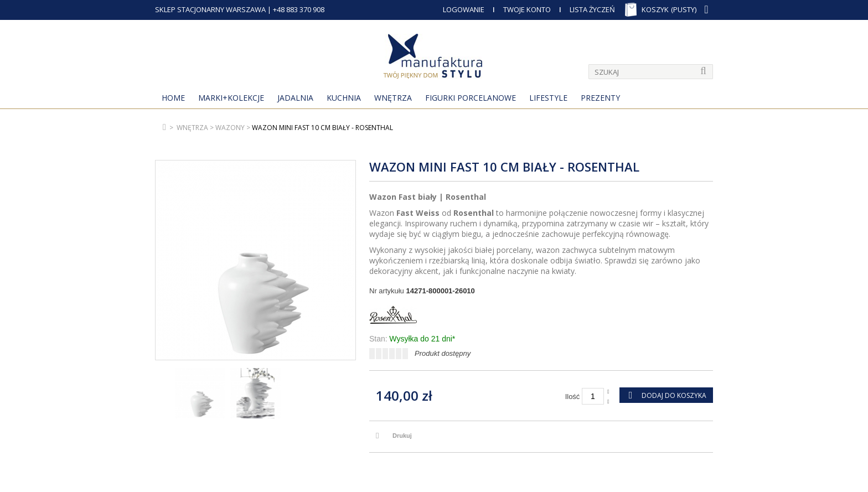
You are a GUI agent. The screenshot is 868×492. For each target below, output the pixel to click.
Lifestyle (548, 98)
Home (173, 98)
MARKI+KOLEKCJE (231, 98)
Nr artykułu (387, 291)
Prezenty (600, 98)
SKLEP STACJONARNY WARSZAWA (210, 9)
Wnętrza (393, 98)
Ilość (573, 397)
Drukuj (402, 436)
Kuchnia (344, 98)
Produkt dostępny (443, 353)
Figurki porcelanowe (471, 98)
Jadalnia (295, 98)
